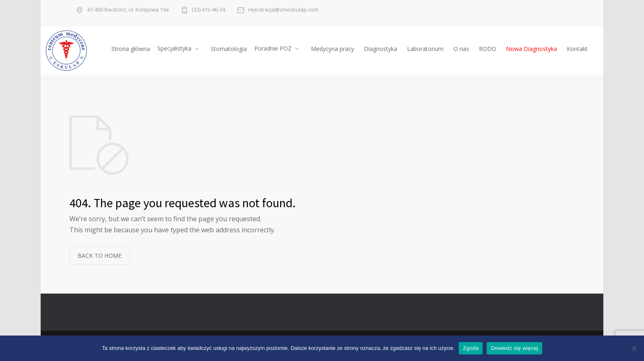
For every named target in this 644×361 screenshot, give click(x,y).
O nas (461, 49)
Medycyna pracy (332, 49)
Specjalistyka (174, 48)
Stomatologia (229, 49)
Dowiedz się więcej (514, 348)
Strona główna (131, 49)
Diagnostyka (381, 49)
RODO (488, 49)
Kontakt (577, 49)
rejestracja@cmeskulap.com (283, 10)
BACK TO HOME (100, 256)
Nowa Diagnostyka (531, 49)
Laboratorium (425, 49)
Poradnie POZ (273, 48)
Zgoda (471, 348)
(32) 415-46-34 (208, 10)
